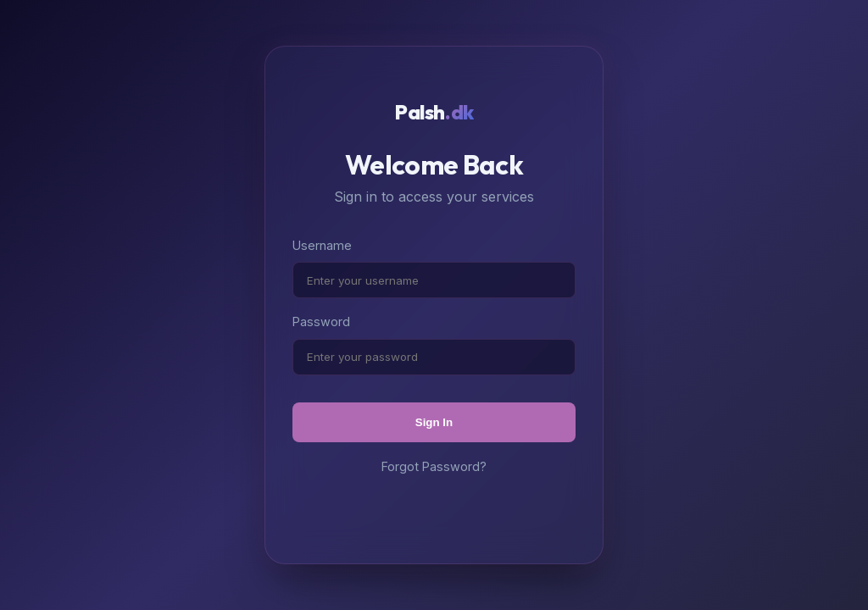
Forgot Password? (434, 466)
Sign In (434, 422)
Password (321, 322)
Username (322, 245)
